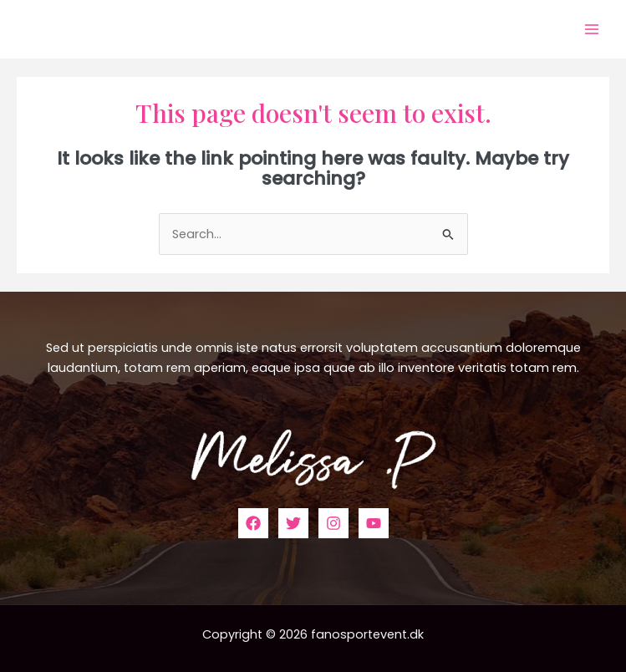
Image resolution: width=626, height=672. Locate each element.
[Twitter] (293, 523)
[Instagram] (333, 523)
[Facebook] (253, 523)
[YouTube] (374, 523)
